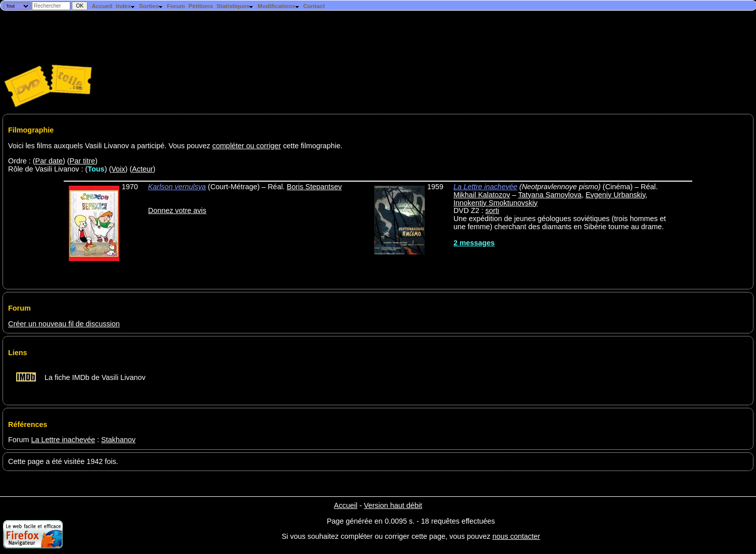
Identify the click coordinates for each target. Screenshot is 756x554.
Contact (314, 6)
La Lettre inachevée (485, 187)
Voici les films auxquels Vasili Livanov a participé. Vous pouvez (110, 146)
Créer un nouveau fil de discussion (64, 324)
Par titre (82, 161)
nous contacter (516, 536)
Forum (176, 6)
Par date (49, 161)
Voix (118, 169)
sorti (492, 210)
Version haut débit (393, 505)
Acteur (143, 169)
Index (126, 6)
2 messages (474, 243)
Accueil (102, 6)
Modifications (278, 6)
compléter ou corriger (247, 146)
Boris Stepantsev (314, 187)
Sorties (151, 6)
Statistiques (235, 6)
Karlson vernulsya (177, 187)
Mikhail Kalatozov (482, 195)
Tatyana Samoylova (550, 195)
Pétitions (201, 6)
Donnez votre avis (177, 210)
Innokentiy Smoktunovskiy (496, 203)
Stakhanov (118, 440)
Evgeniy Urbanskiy (615, 195)
